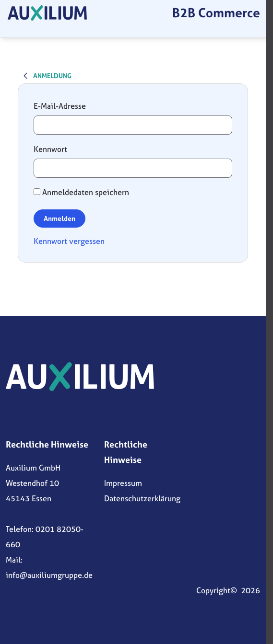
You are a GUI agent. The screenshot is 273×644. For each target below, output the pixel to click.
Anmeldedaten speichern (81, 192)
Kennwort (50, 149)
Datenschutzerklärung (142, 498)
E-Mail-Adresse (60, 106)
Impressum (123, 483)
